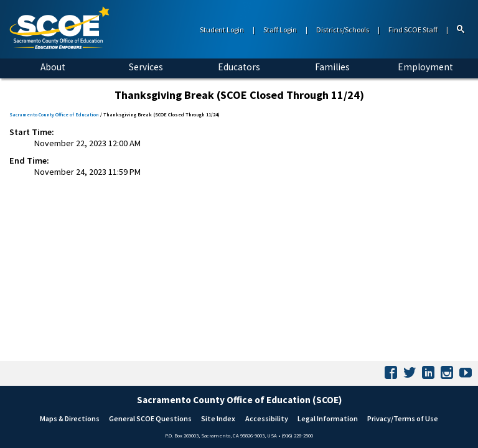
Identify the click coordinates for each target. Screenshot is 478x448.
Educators (239, 67)
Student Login (222, 30)
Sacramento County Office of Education (54, 114)
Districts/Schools (343, 30)
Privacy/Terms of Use (403, 418)
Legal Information (328, 418)
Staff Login (280, 30)
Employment (425, 67)
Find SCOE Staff (413, 30)
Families (332, 67)
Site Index (218, 418)
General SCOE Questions (150, 418)
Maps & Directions (70, 418)
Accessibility (267, 418)
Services (146, 67)
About (53, 67)
